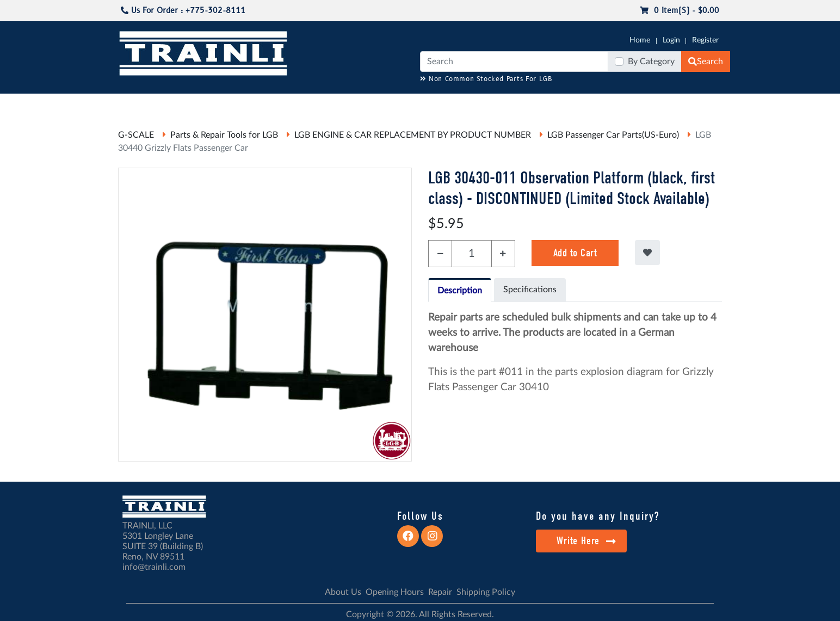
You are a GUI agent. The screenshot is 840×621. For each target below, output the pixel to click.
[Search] (514, 62)
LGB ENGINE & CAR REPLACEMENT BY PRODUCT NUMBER (413, 135)
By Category (651, 62)
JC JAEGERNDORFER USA (263, 104)
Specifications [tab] (530, 290)
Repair (440, 592)
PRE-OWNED (561, 104)
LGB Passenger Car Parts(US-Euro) (613, 135)
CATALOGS (188, 104)
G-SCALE (135, 104)
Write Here (586, 541)
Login (671, 40)
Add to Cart (575, 253)
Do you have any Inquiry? (598, 516)
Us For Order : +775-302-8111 (183, 11)
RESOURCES (341, 104)
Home (640, 40)
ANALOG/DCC (398, 104)
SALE (604, 104)
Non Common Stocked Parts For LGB (486, 79)
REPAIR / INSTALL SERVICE (480, 104)
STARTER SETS (649, 104)
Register (705, 40)
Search (706, 62)
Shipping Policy (486, 592)
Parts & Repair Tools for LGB (224, 135)
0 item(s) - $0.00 (680, 11)
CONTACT (703, 104)
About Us (343, 592)
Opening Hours (395, 592)
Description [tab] (460, 291)
